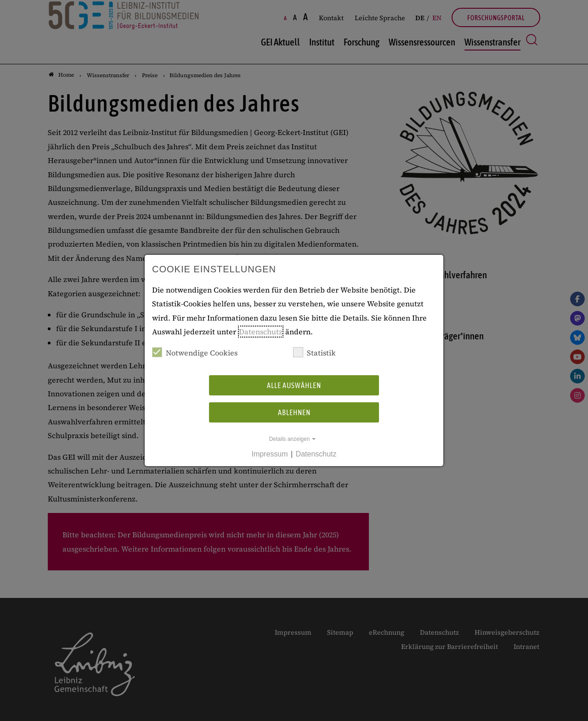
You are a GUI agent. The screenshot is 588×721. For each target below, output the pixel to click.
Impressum (269, 454)
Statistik (314, 352)
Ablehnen (294, 412)
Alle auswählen (294, 385)
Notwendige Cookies (195, 352)
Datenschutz (261, 332)
